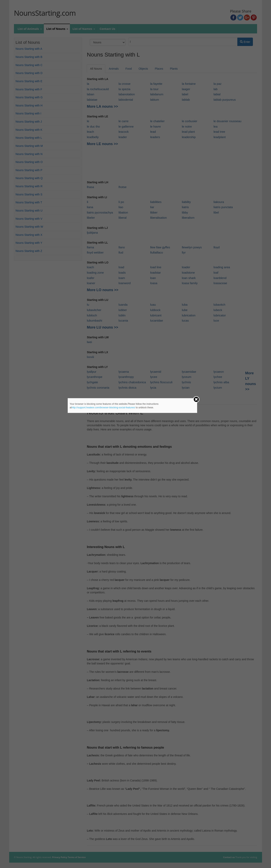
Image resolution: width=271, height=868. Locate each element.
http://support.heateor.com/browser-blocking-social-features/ (103, 408)
